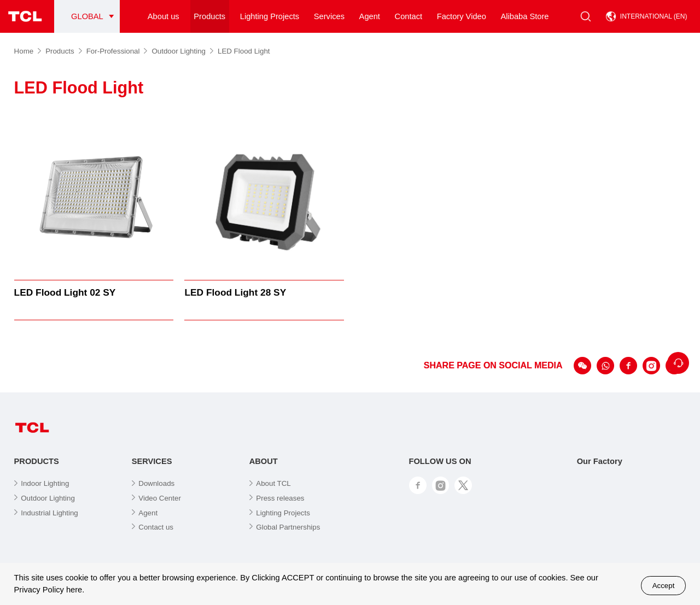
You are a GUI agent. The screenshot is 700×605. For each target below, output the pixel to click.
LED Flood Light (244, 51)
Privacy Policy (39, 590)
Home (28, 51)
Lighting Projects (270, 16)
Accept (664, 586)
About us (164, 16)
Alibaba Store (524, 16)
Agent (370, 16)
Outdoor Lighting (182, 51)
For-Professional (117, 51)
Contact (409, 16)
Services (329, 16)
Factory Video (462, 16)
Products (209, 16)
